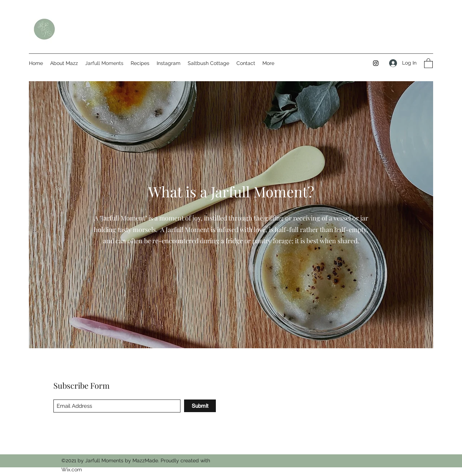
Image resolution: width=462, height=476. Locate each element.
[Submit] (200, 406)
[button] (428, 63)
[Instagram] (376, 63)
